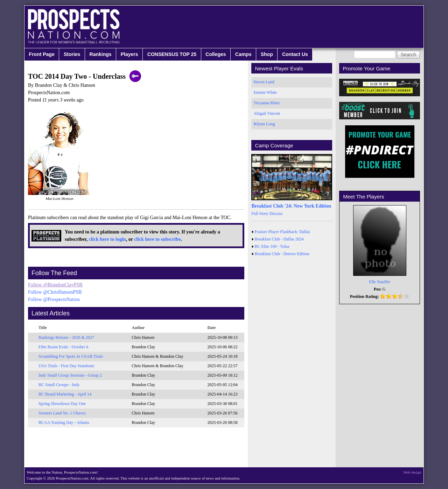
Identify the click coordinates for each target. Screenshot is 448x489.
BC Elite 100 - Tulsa (272, 246)
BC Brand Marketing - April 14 (65, 394)
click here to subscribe (157, 239)
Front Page (42, 54)
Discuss (276, 214)
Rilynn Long (264, 124)
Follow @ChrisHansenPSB (55, 292)
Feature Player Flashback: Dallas (282, 232)
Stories (72, 54)
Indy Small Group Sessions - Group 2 (70, 375)
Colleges (216, 54)
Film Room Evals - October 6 (63, 347)
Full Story (260, 214)
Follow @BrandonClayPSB (55, 285)
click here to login (107, 239)
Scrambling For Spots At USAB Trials (71, 356)
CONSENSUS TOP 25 (172, 54)
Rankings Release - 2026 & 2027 (66, 337)
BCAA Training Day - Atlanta (64, 422)
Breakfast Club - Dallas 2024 (279, 239)
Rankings (101, 54)
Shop (267, 54)
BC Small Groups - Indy (59, 385)
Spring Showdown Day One (62, 404)
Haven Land (264, 82)
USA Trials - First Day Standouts (66, 366)
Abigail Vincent (267, 113)
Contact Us (295, 54)
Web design (412, 472)
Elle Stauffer (380, 282)
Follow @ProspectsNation (54, 299)
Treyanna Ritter (267, 103)
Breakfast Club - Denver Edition (282, 254)
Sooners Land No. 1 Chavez (62, 413)
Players (129, 54)
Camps (243, 54)
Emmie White (265, 92)
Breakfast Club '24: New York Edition (291, 206)
